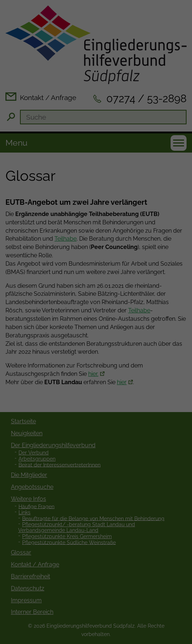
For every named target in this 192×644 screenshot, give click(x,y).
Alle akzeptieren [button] (96, 345)
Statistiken (87, 320)
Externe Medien (150, 320)
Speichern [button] (96, 368)
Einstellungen (107, 296)
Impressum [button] (135, 433)
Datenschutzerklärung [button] (100, 433)
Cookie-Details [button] (61, 433)
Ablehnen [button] (96, 391)
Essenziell (31, 320)
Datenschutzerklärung (140, 290)
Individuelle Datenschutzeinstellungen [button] (96, 415)
